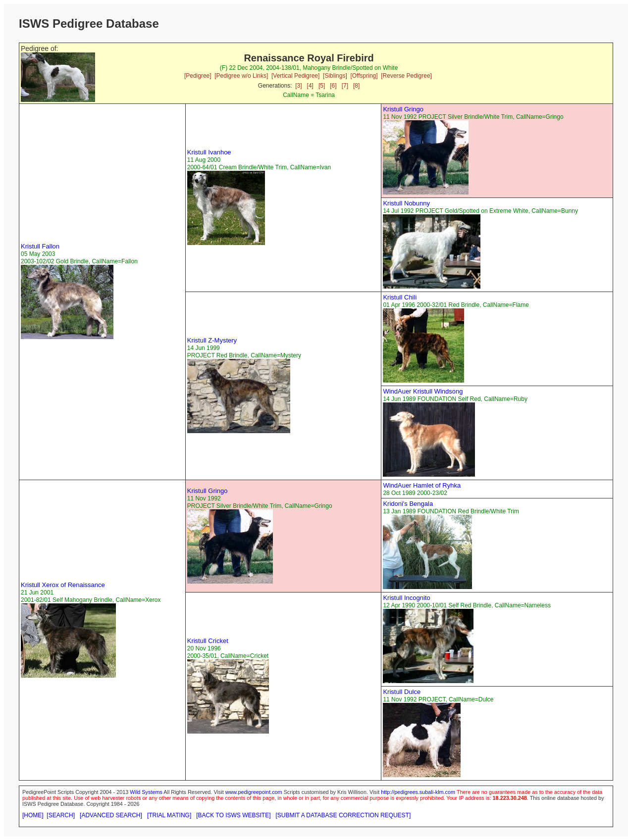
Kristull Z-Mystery (212, 340)
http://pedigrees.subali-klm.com (418, 792)
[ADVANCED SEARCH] (111, 815)
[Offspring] (364, 76)
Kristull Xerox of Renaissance (63, 585)
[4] (310, 86)
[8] (356, 86)
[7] (345, 86)
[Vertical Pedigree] (295, 76)
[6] (333, 86)
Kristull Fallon (40, 246)
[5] (322, 86)
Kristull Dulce (402, 692)
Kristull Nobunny (406, 203)
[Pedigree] (198, 76)
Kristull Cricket (208, 641)
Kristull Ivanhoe (209, 152)
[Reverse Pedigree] (406, 76)
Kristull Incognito (406, 598)
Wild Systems (146, 792)
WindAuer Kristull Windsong (423, 391)
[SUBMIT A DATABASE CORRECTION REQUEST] (343, 815)
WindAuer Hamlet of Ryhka (422, 485)
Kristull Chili (400, 297)
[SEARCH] (61, 815)
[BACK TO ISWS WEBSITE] (233, 815)
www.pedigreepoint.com (254, 792)
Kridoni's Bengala (408, 504)
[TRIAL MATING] (169, 815)
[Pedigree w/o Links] (241, 76)
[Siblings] (335, 76)
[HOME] (33, 815)
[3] (298, 86)
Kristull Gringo (403, 109)
